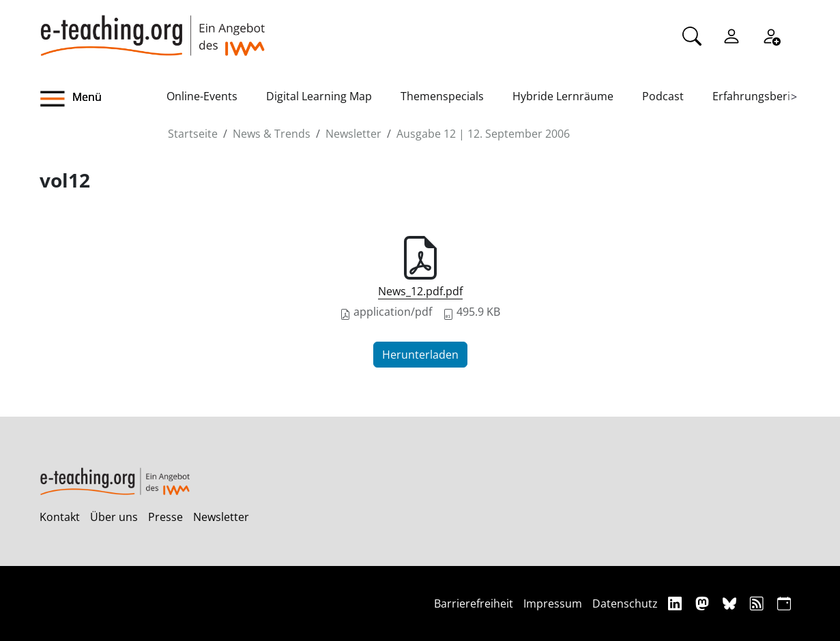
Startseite (193, 134)
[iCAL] (784, 603)
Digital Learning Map (319, 96)
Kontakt (60, 517)
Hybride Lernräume (563, 96)
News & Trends (272, 134)
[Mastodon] (704, 603)
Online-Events (202, 96)
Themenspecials (442, 96)
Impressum (553, 603)
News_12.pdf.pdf (420, 291)
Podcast (663, 96)
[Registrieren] (771, 35)
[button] (103, 99)
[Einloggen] (732, 35)
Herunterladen (420, 355)
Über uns (114, 517)
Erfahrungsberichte (763, 96)
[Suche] (692, 35)
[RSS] (758, 603)
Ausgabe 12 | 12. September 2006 (483, 134)
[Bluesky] (731, 603)
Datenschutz (625, 603)
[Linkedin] (677, 603)
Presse (165, 517)
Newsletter (353, 134)
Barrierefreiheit (474, 603)
